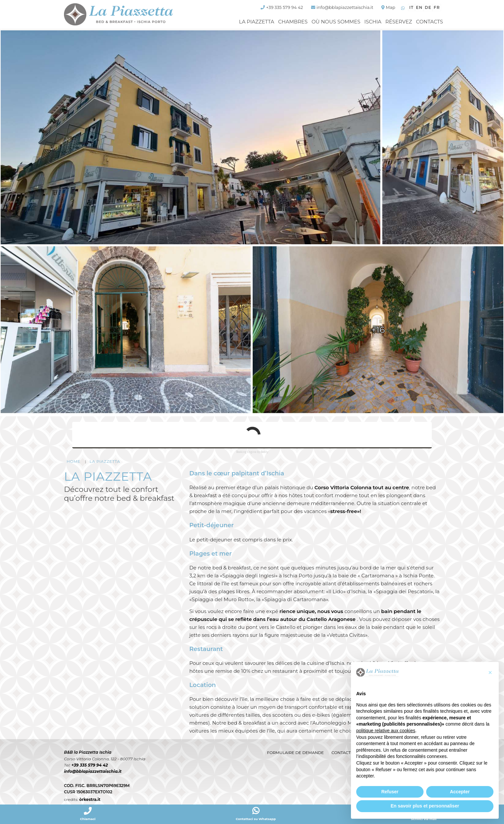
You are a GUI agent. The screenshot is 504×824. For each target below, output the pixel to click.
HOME (74, 462)
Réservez (399, 22)
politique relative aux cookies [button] (386, 731)
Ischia (373, 22)
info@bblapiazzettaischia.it (93, 772)
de (428, 7)
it (411, 7)
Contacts (429, 22)
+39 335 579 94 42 (89, 765)
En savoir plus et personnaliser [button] (425, 806)
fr (437, 7)
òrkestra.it (90, 800)
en (419, 7)
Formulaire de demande (295, 753)
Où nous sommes (336, 22)
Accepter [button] (460, 792)
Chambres (293, 22)
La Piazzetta (257, 22)
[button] (490, 672)
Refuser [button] (390, 792)
